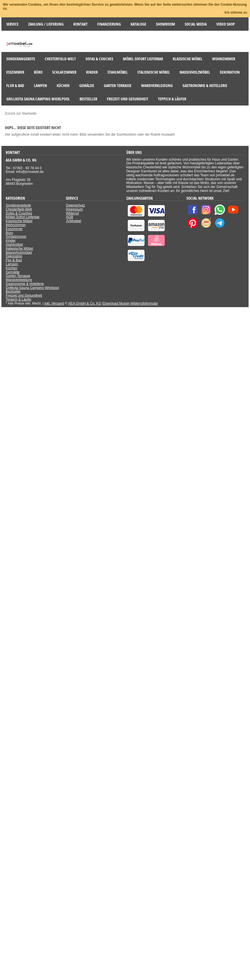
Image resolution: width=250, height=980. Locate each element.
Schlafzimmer (16, 237)
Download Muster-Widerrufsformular (130, 303)
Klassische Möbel (19, 221)
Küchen (12, 268)
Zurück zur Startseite (21, 113)
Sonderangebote (18, 205)
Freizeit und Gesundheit (24, 295)
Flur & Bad (14, 260)
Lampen (12, 264)
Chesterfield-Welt (19, 209)
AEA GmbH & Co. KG (85, 303)
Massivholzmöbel (19, 253)
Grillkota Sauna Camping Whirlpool (32, 288)
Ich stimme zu (236, 13)
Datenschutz (75, 205)
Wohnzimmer (16, 225)
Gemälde (13, 272)
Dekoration (14, 256)
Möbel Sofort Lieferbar (23, 217)
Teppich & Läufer (19, 299)
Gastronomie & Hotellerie (25, 284)
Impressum (74, 209)
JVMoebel (73, 221)
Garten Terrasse (18, 276)
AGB (69, 217)
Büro (9, 233)
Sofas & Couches (19, 213)
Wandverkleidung (19, 280)
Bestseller (13, 291)
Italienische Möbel (19, 249)
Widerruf (72, 213)
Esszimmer (14, 229)
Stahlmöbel (14, 245)
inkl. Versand (54, 303)
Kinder (11, 241)
